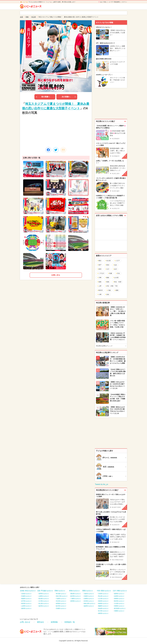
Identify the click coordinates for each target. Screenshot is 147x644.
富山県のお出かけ (44, 604)
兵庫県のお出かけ (89, 599)
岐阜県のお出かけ (76, 596)
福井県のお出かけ (44, 606)
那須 (107, 265)
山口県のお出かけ (103, 599)
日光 (118, 273)
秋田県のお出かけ (26, 604)
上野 (99, 286)
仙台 (115, 265)
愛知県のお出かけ (76, 594)
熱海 (107, 282)
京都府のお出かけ (89, 596)
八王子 (117, 261)
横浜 (99, 261)
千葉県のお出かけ (61, 599)
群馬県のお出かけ (61, 604)
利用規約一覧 (70, 622)
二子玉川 (101, 273)
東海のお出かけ (74, 591)
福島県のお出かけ (26, 608)
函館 (116, 290)
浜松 (107, 294)
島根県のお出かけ (103, 604)
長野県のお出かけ (44, 594)
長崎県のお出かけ (119, 599)
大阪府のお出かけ (89, 594)
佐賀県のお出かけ (119, 596)
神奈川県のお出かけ (62, 596)
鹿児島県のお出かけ (120, 608)
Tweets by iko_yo (102, 484)
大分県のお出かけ (119, 604)
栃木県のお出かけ (61, 606)
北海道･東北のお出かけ (28, 591)
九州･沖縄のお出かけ (120, 591)
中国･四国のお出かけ (104, 591)
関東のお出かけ (60, 591)
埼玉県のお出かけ (61, 601)
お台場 (116, 278)
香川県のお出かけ (103, 611)
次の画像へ (66, 97)
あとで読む (103, 2)
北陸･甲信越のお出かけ (45, 591)
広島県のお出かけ (103, 594)
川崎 (99, 278)
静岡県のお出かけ (76, 601)
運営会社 (40, 622)
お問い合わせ (25, 622)
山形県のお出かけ (26, 606)
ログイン (124, 2)
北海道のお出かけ (26, 594)
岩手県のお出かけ (26, 601)
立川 (107, 269)
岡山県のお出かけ (103, 596)
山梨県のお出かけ (44, 596)
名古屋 (108, 261)
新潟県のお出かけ (44, 599)
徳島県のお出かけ (103, 613)
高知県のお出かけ (103, 608)
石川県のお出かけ (44, 601)
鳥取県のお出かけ (103, 601)
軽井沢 (100, 290)
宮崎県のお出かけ (119, 606)
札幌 (110, 273)
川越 (108, 290)
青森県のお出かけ (26, 599)
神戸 (99, 265)
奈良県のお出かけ (89, 601)
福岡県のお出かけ (119, 594)
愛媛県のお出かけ (103, 606)
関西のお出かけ (88, 591)
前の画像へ (46, 97)
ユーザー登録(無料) (114, 2)
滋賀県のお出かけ (89, 606)
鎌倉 (107, 278)
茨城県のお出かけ (61, 608)
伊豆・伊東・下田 (111, 286)
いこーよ (25, 2)
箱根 (99, 282)
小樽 (99, 294)
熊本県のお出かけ (119, 601)
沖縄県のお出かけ (119, 611)
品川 (115, 269)
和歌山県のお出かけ (89, 604)
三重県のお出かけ (76, 599)
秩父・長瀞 (117, 282)
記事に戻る (56, 275)
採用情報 (54, 622)
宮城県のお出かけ (26, 596)
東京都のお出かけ (61, 594)
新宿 (99, 269)
